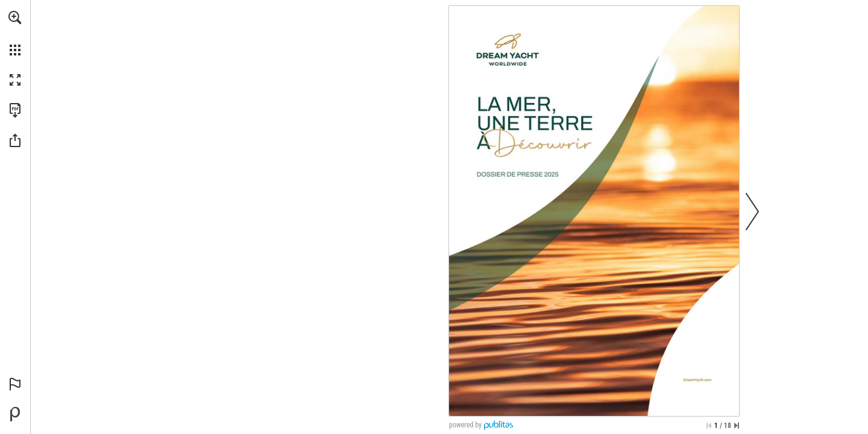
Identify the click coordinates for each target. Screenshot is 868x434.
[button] (15, 17)
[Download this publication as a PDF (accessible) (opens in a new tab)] (15, 110)
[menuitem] (15, 33)
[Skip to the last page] (737, 426)
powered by (465, 425)
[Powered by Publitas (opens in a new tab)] (15, 414)
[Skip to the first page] (709, 426)
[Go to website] (697, 380)
